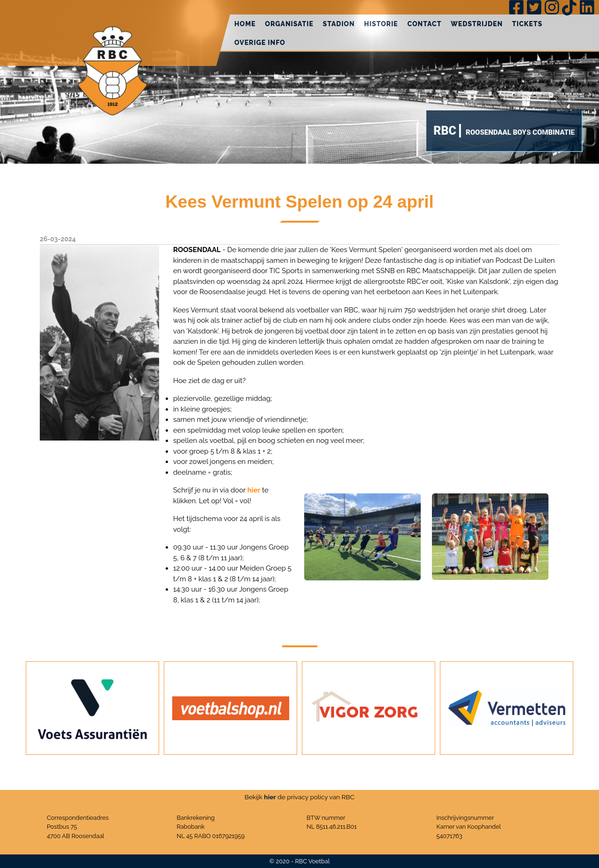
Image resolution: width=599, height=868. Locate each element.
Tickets (527, 24)
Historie (381, 24)
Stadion (339, 24)
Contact (424, 24)
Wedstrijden (477, 24)
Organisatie (289, 24)
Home (245, 24)
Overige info (260, 43)
